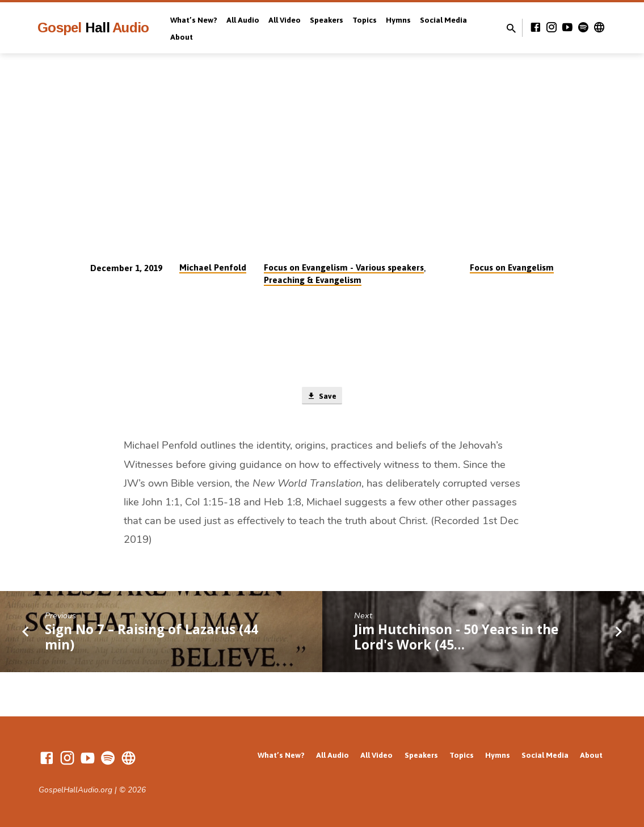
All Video (285, 20)
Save (322, 396)
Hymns (398, 20)
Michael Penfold (213, 267)
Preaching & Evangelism (313, 280)
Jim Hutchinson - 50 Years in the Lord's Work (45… (456, 639)
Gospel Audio (93, 28)
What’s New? (194, 20)
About (182, 37)
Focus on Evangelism (512, 267)
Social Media (443, 20)
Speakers (327, 20)
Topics (365, 20)
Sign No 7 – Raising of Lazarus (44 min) (151, 639)
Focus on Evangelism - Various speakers (344, 267)
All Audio (243, 20)
